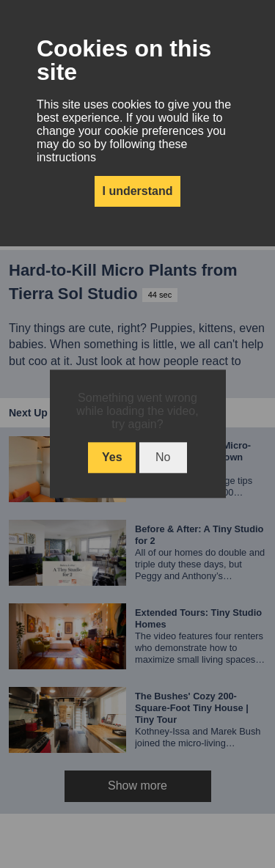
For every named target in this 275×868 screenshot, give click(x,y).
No (163, 458)
